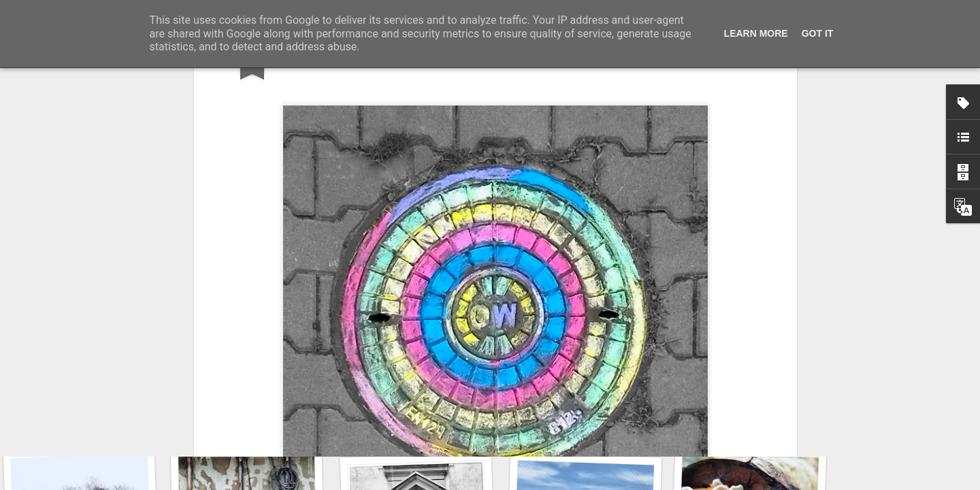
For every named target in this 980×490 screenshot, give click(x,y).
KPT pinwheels (746, 426)
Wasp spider (257, 427)
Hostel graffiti (416, 421)
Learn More (756, 33)
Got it (818, 33)
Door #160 (585, 419)
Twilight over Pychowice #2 (97, 419)
